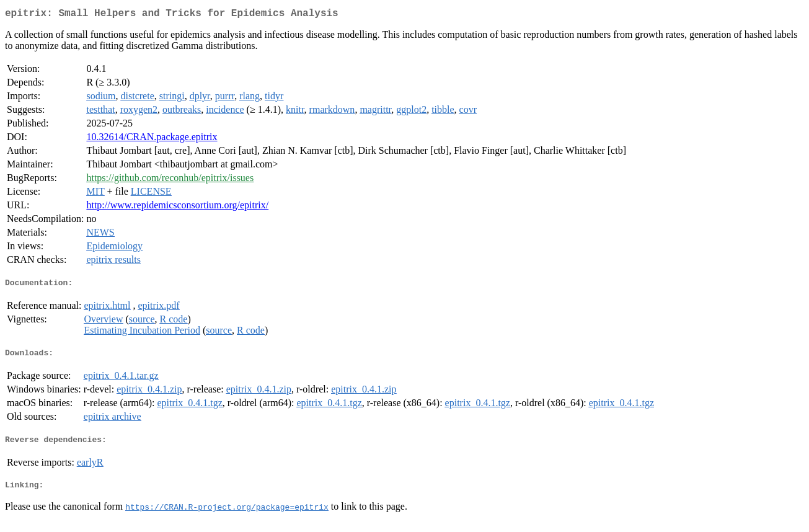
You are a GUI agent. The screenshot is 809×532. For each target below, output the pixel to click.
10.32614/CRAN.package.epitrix (152, 139)
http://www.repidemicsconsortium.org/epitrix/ (177, 207)
